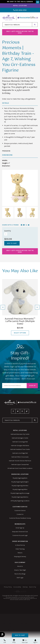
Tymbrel (36, 596)
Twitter (18, 411)
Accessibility (17, 587)
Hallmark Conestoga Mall (20, 442)
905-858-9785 (20, 10)
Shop (14, 641)
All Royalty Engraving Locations (20, 501)
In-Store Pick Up (20, 545)
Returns (20, 553)
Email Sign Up (20, 528)
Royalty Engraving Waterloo (20, 497)
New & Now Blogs (20, 574)
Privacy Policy (8, 587)
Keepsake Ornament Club (20, 532)
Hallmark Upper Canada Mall (20, 464)
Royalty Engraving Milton (20, 489)
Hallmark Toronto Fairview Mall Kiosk (20, 461)
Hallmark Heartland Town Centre (20, 449)
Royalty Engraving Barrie (20, 478)
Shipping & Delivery (20, 556)
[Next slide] (37, 307)
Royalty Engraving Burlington (20, 482)
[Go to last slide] (3, 307)
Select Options (20, 333)
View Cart (25, 642)
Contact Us (20, 514)
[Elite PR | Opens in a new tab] (20, 591)
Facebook (13, 411)
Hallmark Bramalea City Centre (20, 434)
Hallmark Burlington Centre (20, 438)
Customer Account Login (20, 535)
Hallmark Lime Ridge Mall (20, 453)
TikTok (27, 411)
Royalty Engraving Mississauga (20, 493)
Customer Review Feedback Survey (20, 518)
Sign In (35, 641)
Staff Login (20, 578)
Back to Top (33, 587)
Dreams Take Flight (20, 570)
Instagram (22, 411)
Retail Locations (20, 6)
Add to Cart (20, 635)
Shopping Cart (23, 640)
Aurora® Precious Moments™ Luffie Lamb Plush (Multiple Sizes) (20, 321)
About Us (20, 566)
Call (5, 641)
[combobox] (17, 25)
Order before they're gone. (20, 32)
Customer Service (20, 510)
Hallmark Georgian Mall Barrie (20, 446)
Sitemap (25, 587)
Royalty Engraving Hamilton (20, 486)
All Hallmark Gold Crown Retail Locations (20, 468)
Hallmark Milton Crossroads (20, 457)
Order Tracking (20, 549)
